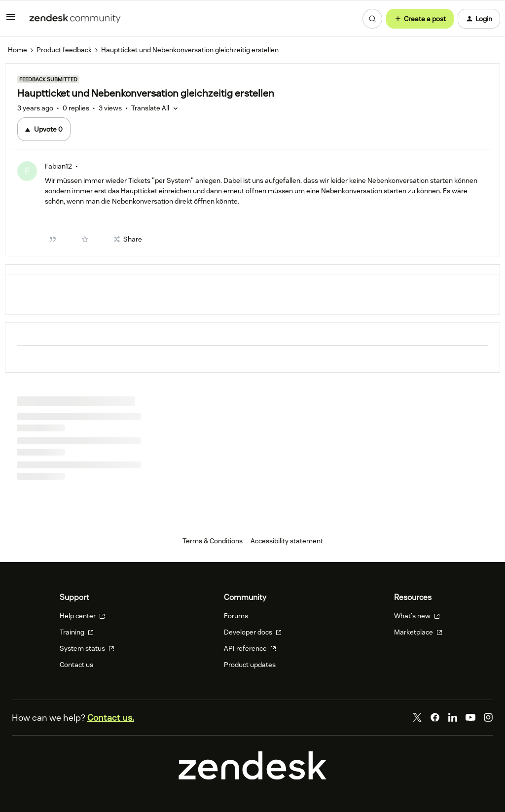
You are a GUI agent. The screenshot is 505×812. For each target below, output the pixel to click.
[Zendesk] (252, 777)
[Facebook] (435, 717)
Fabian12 (58, 166)
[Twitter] (417, 717)
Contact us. (111, 718)
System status (87, 648)
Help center (82, 616)
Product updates (250, 665)
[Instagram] (488, 717)
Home (18, 50)
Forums (236, 616)
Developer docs (253, 632)
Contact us (76, 665)
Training (77, 632)
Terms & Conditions (213, 541)
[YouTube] (470, 717)
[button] (11, 20)
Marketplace (418, 632)
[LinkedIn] (453, 717)
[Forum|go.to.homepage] (75, 19)
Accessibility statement (287, 541)
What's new (417, 616)
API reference (250, 648)
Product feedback (64, 50)
